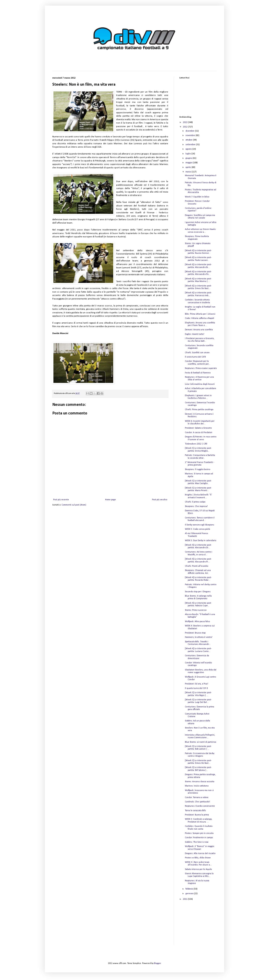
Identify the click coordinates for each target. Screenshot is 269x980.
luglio (188, 154)
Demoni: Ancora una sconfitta (199, 330)
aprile (188, 167)
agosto (189, 149)
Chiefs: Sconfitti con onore (197, 353)
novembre (191, 135)
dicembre (190, 131)
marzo (189, 172)
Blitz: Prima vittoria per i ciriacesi (200, 314)
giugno (189, 158)
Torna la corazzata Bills (195, 811)
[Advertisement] (198, 926)
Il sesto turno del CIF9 (195, 357)
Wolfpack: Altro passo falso (197, 622)
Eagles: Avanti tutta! (195, 334)
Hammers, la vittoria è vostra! (199, 637)
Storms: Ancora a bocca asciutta (200, 782)
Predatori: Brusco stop (195, 633)
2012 (185, 127)
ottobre (189, 140)
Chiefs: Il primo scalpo (195, 502)
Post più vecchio (160, 500)
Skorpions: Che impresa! (196, 506)
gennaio (190, 894)
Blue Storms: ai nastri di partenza (201, 742)
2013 (185, 122)
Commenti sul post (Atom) (74, 505)
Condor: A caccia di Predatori (199, 433)
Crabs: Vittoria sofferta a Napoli (200, 318)
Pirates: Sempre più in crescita (199, 833)
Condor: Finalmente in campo (199, 838)
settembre (191, 145)
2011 (185, 899)
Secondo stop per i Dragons (198, 592)
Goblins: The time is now (197, 842)
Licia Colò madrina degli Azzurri (200, 384)
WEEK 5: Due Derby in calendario (201, 541)
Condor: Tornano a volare (197, 798)
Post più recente (61, 500)
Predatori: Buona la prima (197, 815)
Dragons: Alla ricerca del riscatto (200, 853)
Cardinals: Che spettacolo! (197, 802)
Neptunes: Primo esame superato (201, 368)
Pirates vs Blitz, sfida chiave (198, 858)
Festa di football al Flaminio (198, 373)
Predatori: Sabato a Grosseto (198, 428)
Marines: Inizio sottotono (197, 786)
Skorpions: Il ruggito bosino (198, 469)
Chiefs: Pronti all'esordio (197, 566)
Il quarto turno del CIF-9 (196, 688)
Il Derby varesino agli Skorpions (200, 525)
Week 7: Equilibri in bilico (197, 197)
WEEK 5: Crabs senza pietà (197, 529)
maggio (189, 163)
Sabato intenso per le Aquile (198, 869)
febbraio (190, 889)
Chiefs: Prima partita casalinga (199, 410)
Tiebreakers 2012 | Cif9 (196, 444)
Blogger (157, 963)
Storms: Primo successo (196, 610)
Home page (110, 500)
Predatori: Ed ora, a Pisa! (197, 684)
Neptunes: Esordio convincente (200, 806)
